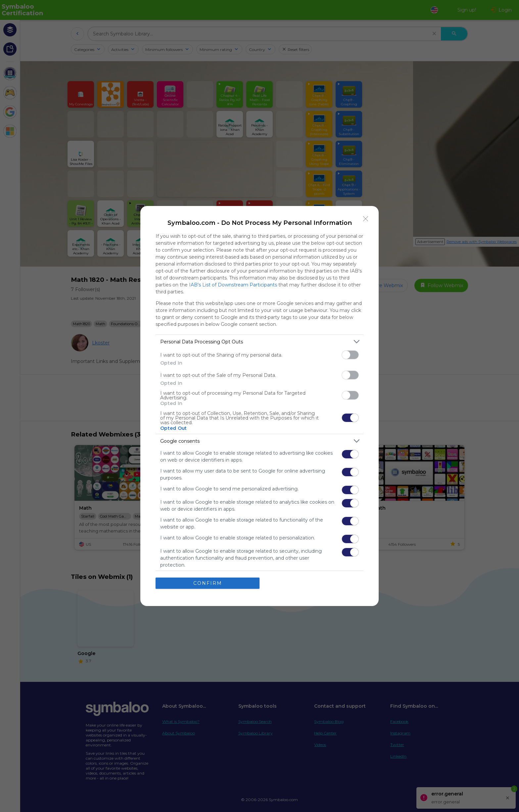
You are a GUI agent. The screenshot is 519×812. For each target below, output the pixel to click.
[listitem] (259, 342)
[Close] (366, 219)
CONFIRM (208, 583)
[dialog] (259, 406)
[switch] (350, 355)
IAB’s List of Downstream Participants (233, 285)
